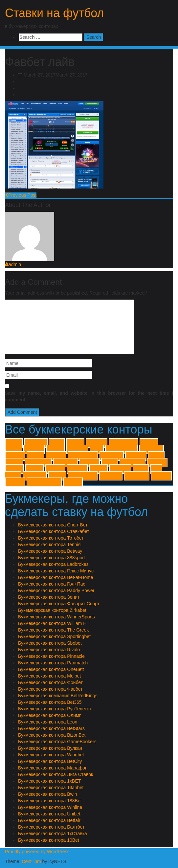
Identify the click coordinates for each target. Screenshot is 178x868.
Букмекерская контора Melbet (49, 676)
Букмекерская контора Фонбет (50, 682)
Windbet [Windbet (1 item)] (157, 463)
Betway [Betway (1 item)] (56, 449)
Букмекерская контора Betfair (49, 820)
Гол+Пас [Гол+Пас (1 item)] (120, 469)
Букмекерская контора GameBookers (57, 742)
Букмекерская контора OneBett (51, 669)
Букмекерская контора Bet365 (50, 702)
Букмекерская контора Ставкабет (54, 531)
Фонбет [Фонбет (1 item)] (73, 482)
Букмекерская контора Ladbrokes (53, 564)
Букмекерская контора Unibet (49, 814)
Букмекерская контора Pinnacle (51, 656)
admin (13, 264)
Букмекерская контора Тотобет (51, 538)
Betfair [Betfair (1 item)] (14, 449)
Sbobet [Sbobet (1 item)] (14, 463)
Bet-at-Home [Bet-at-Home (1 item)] (123, 443)
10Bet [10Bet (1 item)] (57, 443)
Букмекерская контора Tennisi (50, 545)
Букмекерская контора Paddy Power (56, 590)
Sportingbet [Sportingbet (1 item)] (38, 463)
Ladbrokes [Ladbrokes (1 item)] (151, 449)
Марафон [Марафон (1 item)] (35, 476)
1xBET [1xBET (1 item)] (14, 443)
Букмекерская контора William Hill (54, 623)
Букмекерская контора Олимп (50, 715)
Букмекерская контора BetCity (50, 761)
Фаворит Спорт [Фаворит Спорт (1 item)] (44, 482)
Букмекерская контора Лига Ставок (56, 774)
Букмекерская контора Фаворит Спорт (59, 604)
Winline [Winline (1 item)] (14, 469)
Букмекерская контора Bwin (48, 794)
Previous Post (21, 195)
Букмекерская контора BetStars (51, 728)
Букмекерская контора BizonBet (52, 735)
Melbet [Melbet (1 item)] (35, 456)
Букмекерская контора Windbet (51, 755)
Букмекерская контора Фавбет (50, 689)
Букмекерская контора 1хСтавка (53, 834)
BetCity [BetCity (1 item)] (149, 443)
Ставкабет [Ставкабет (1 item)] (137, 476)
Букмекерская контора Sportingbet (54, 636)
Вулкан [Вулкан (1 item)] (99, 469)
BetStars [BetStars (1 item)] (34, 449)
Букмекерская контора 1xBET (49, 781)
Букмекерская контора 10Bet (49, 840)
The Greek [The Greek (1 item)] (66, 463)
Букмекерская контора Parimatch (53, 663)
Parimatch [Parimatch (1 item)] (112, 456)
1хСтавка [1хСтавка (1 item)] (36, 443)
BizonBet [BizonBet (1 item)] (77, 449)
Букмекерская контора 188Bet (50, 801)
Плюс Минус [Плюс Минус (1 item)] (83, 476)
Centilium (31, 861)
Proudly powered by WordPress (37, 852)
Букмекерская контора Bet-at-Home (56, 577)
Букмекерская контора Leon (48, 722)
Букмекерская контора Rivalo (49, 650)
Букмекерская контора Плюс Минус (56, 571)
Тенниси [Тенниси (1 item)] (161, 476)
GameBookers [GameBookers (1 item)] (121, 449)
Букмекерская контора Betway (50, 551)
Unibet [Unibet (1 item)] (110, 463)
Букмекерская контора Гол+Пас (52, 584)
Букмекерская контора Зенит (49, 597)
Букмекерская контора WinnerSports (56, 617)
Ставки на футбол (55, 13)
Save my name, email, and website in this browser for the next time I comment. (89, 396)
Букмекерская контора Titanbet (51, 788)
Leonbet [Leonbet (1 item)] (15, 456)
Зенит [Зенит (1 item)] (141, 469)
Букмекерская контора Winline (50, 807)
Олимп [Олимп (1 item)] (57, 476)
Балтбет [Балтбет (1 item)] (77, 469)
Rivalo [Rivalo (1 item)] (156, 456)
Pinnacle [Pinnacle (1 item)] (136, 456)
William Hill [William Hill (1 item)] (133, 463)
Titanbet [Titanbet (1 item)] (90, 463)
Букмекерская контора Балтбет (51, 827)
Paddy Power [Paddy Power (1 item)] (83, 456)
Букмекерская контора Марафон (53, 768)
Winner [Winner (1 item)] (34, 469)
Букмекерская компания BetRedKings (58, 696)
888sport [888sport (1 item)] (97, 443)
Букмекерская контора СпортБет (53, 525)
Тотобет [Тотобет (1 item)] (15, 482)
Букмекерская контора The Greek (53, 630)
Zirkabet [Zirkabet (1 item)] (55, 469)
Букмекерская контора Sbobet (50, 643)
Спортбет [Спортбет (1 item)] (111, 476)
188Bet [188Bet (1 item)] (75, 443)
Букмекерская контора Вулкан (50, 748)
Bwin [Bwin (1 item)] (97, 449)
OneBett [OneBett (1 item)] (56, 456)
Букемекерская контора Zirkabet (52, 610)
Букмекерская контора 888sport (52, 558)
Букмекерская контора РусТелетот (55, 709)
